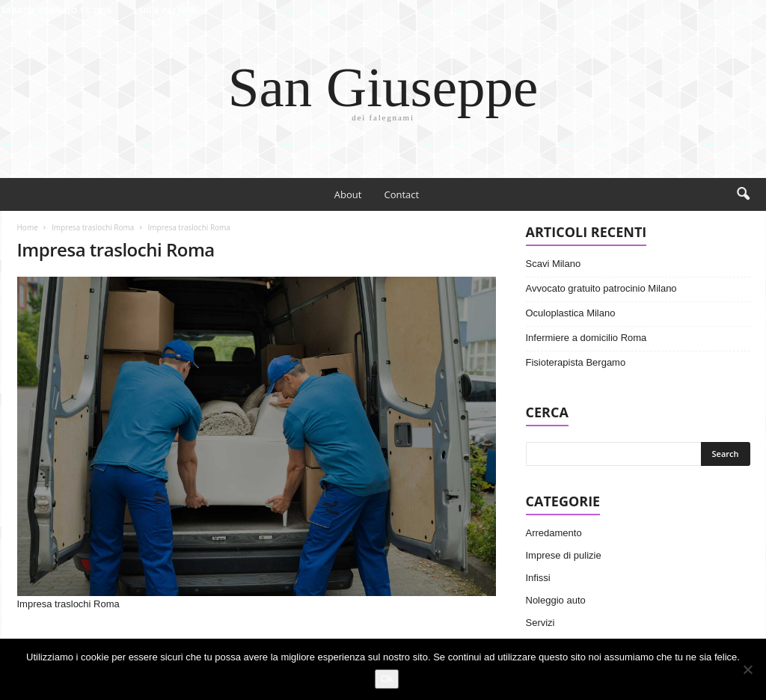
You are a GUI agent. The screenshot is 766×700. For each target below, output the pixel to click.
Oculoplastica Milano (571, 313)
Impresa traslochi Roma (93, 227)
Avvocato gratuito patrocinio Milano (601, 288)
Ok (387, 679)
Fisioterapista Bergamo (576, 362)
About (348, 194)
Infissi (538, 578)
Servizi (540, 623)
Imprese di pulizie (564, 555)
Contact (401, 194)
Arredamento (554, 533)
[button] (743, 194)
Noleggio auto (556, 600)
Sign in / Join (167, 10)
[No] (747, 669)
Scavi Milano (554, 264)
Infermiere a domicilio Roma (586, 338)
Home (28, 227)
